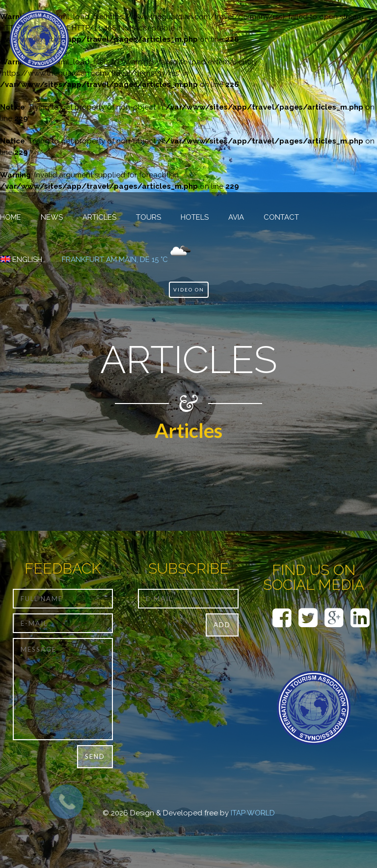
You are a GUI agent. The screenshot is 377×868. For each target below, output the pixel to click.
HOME (11, 217)
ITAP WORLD (253, 813)
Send (95, 756)
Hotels (195, 217)
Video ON (189, 289)
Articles (99, 217)
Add (222, 625)
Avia (236, 217)
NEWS (52, 217)
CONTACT (281, 217)
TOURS (148, 217)
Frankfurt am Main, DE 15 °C (115, 260)
